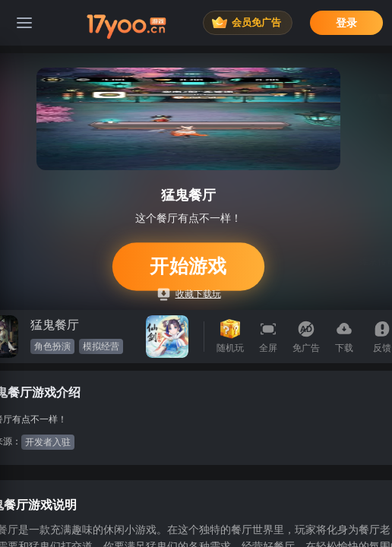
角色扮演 (52, 346)
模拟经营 (101, 346)
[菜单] (24, 23)
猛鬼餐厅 (55, 325)
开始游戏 (189, 266)
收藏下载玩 (190, 294)
